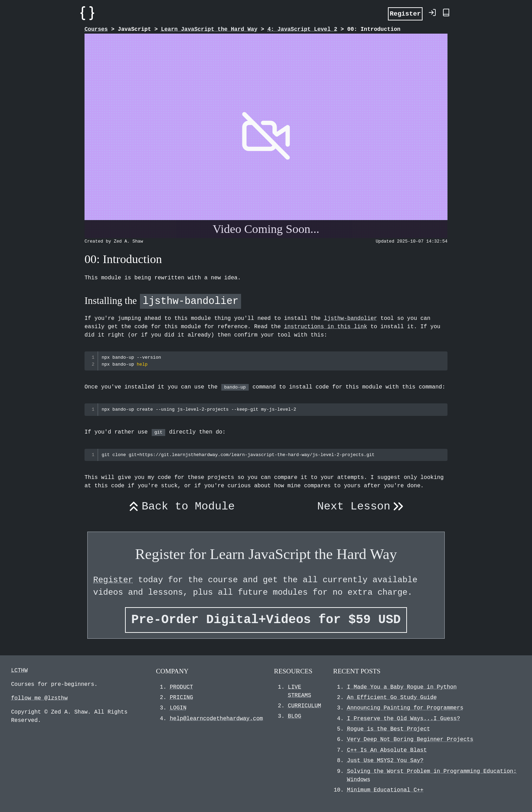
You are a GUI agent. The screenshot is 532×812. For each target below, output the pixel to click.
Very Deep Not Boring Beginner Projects (410, 740)
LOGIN (178, 708)
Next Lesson (362, 507)
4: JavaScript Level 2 (302, 29)
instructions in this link (326, 327)
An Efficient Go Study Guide (392, 698)
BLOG (294, 716)
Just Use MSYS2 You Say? (385, 761)
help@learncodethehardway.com (216, 719)
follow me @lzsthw (39, 698)
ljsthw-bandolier (351, 318)
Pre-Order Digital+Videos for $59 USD (266, 620)
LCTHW (19, 671)
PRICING (181, 698)
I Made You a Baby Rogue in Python (402, 687)
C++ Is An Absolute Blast (387, 750)
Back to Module (180, 507)
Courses (96, 29)
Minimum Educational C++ (385, 790)
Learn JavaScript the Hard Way (209, 29)
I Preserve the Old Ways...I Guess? (404, 719)
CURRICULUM (304, 706)
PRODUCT (181, 687)
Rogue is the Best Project (389, 729)
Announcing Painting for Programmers (405, 708)
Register (405, 13)
